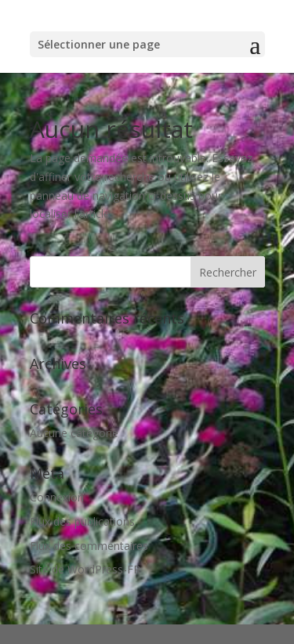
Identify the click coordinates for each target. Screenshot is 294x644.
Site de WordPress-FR (85, 569)
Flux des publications (82, 521)
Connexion (57, 497)
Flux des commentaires (89, 546)
